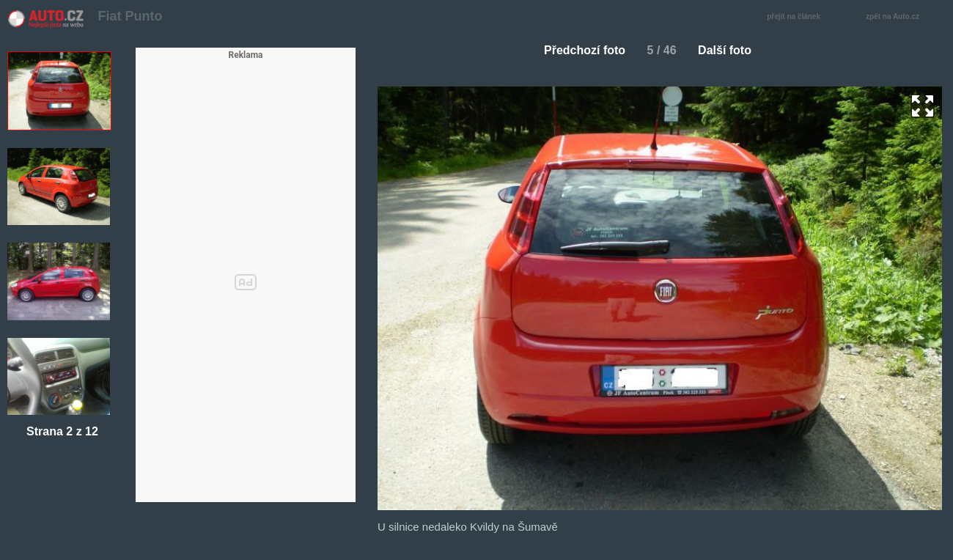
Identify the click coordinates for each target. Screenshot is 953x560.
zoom (923, 106)
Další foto (731, 50)
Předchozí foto (579, 50)
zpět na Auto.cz (900, 17)
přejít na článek (798, 17)
